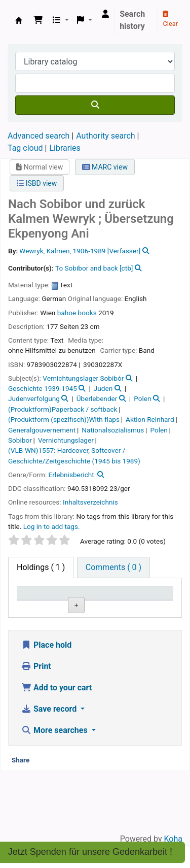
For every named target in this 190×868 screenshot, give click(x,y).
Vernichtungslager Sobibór (83, 378)
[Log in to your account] (105, 14)
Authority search (105, 136)
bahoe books (77, 313)
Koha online (19, 20)
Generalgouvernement (42, 430)
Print (36, 728)
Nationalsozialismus (113, 430)
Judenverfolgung (34, 398)
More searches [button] (55, 792)
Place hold (46, 707)
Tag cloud (25, 148)
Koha (173, 839)
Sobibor (20, 440)
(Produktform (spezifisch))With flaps (64, 419)
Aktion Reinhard (150, 419)
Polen (142, 398)
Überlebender (97, 398)
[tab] (113, 567)
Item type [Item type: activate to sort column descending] (39, 607)
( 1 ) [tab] (41, 567)
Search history (132, 20)
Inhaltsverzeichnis (90, 502)
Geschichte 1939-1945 (43, 388)
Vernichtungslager (66, 440)
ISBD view (37, 183)
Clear (170, 19)
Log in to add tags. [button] (52, 526)
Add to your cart (56, 749)
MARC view (105, 167)
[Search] (95, 105)
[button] (38, 20)
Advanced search (39, 136)
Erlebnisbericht (71, 475)
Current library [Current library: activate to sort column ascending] (88, 603)
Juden (103, 388)
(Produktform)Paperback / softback (63, 409)
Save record (50, 771)
